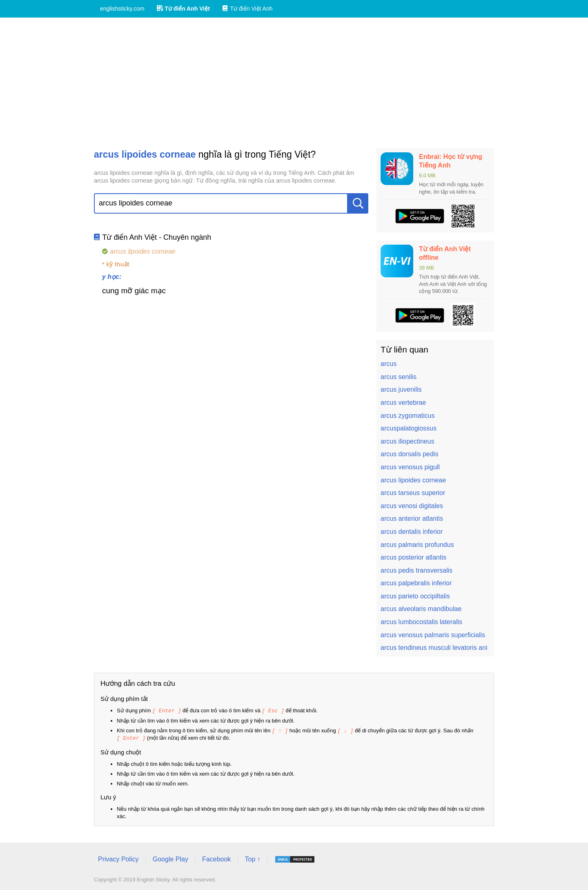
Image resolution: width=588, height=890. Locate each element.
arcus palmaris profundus (417, 545)
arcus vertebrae (403, 403)
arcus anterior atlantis (412, 519)
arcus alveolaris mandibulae (421, 609)
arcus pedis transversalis (416, 570)
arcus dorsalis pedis (409, 454)
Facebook (216, 858)
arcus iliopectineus (408, 441)
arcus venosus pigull (410, 467)
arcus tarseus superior (413, 493)
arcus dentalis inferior (412, 532)
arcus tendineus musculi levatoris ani (434, 648)
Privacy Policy (118, 858)
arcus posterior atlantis (413, 557)
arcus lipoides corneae (413, 480)
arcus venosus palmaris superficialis (433, 635)
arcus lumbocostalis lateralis (421, 622)
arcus (389, 364)
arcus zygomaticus (408, 416)
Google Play (170, 858)
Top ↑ (252, 858)
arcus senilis (399, 377)
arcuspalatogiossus (409, 428)
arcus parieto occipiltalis (415, 596)
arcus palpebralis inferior (416, 583)
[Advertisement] (294, 83)
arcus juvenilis (401, 389)
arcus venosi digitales (412, 506)
